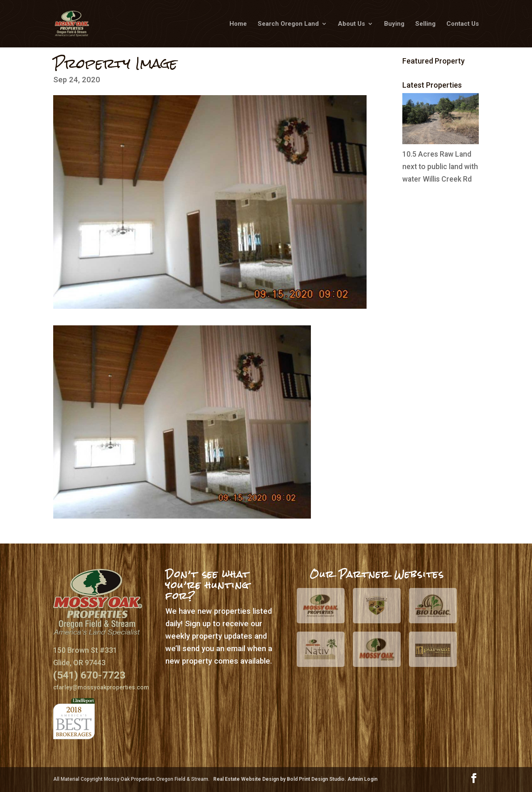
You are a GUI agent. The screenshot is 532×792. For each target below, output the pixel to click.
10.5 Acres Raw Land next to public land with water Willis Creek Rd (440, 167)
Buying (394, 24)
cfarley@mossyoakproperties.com (101, 687)
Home (238, 24)
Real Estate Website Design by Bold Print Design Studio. (280, 779)
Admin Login (362, 779)
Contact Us (463, 24)
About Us (351, 24)
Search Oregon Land (288, 24)
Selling (425, 24)
